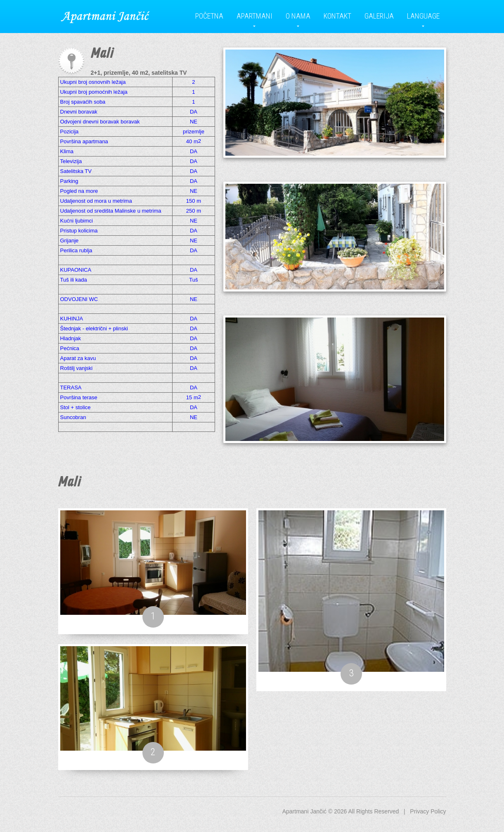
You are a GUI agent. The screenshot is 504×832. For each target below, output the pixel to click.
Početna (209, 16)
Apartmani (254, 16)
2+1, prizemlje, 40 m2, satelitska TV (139, 73)
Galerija (379, 16)
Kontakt (337, 16)
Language (423, 16)
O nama (298, 16)
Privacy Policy (428, 811)
